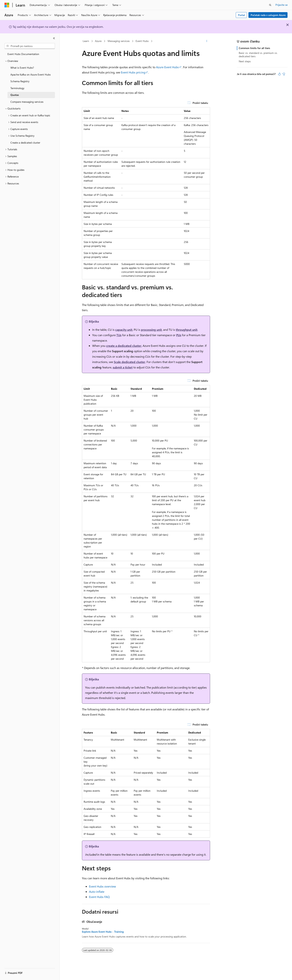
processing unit (151, 330)
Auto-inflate (97, 892)
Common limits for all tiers (254, 48)
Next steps (245, 61)
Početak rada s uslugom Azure (268, 15)
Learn (86, 41)
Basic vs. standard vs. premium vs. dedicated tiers (258, 55)
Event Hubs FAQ (99, 897)
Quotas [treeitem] (15, 95)
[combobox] (30, 46)
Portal (241, 15)
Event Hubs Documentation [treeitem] (23, 54)
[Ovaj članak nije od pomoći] (284, 74)
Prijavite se (281, 5)
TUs (119, 335)
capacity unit (124, 330)
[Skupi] (54, 38)
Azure (98, 41)
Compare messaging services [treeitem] (27, 102)
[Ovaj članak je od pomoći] (279, 74)
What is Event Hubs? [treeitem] (22, 68)
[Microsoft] (7, 5)
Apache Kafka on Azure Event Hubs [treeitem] (31, 74)
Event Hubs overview (103, 886)
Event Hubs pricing (133, 72)
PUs (179, 335)
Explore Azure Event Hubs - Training (103, 932)
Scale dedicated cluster (130, 362)
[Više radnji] (207, 41)
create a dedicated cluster (124, 346)
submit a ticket (123, 367)
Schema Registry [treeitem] (20, 81)
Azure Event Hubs (167, 67)
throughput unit (187, 330)
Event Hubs (142, 41)
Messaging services (119, 41)
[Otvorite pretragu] (270, 5)
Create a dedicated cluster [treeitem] (25, 143)
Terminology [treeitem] (17, 88)
